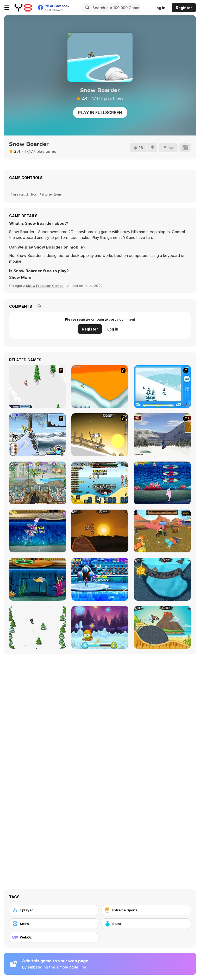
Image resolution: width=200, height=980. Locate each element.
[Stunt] (146, 924)
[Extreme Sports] (146, 910)
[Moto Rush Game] (38, 435)
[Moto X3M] (100, 531)
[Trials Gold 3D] (162, 531)
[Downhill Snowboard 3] (100, 435)
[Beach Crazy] (100, 483)
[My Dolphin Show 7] (38, 579)
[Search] (87, 8)
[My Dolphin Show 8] (100, 579)
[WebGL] (54, 937)
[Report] (168, 147)
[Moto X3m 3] (162, 627)
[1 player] (54, 910)
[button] (20, 278)
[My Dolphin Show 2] (38, 483)
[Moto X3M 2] (162, 579)
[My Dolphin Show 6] (38, 531)
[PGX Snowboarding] (100, 387)
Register (184, 8)
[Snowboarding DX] (162, 435)
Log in (160, 8)
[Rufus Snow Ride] (162, 387)
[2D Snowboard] (38, 387)
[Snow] (54, 924)
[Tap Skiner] (38, 627)
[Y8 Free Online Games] (23, 8)
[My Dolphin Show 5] (162, 483)
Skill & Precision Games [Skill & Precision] (45, 286)
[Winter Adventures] (100, 627)
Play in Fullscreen (100, 113)
